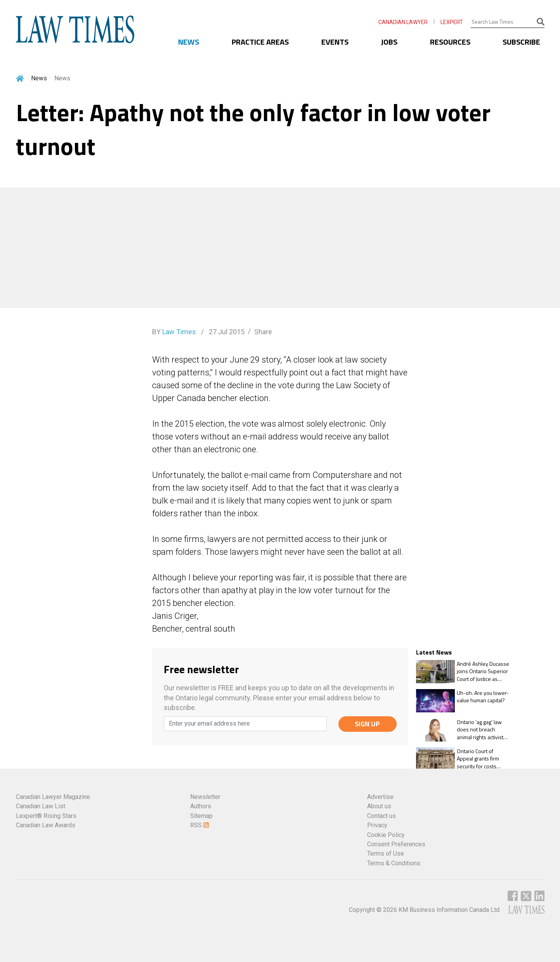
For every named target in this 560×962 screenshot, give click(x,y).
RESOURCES (450, 42)
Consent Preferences (396, 844)
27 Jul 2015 (226, 332)
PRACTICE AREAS (260, 42)
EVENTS (335, 42)
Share (263, 332)
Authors (201, 806)
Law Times (179, 332)
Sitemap (201, 816)
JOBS (389, 42)
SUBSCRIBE (521, 42)
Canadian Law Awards (46, 825)
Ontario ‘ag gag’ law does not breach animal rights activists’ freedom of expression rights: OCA (482, 730)
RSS (199, 825)
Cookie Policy (386, 835)
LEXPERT (452, 22)
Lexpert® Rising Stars (46, 816)
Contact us (381, 816)
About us (379, 806)
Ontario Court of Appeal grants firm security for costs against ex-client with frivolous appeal (481, 759)
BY (174, 332)
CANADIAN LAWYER (403, 22)
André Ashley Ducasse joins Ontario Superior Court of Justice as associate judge (483, 671)
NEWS (189, 42)
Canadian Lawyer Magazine (53, 797)
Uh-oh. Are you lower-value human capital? (483, 697)
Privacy (377, 825)
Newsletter (205, 797)
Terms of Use (386, 853)
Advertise (380, 797)
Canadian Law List (41, 806)
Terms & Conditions (394, 863)
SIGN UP (367, 724)
